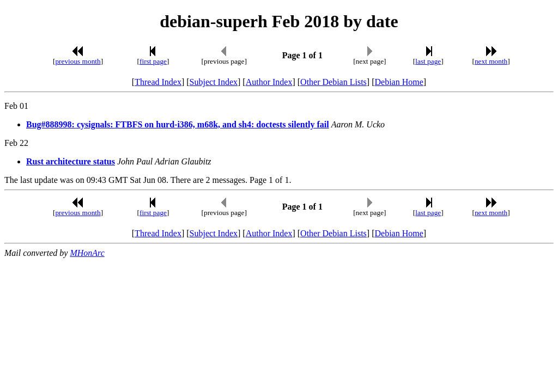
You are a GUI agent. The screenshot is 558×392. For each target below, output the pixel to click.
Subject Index (214, 82)
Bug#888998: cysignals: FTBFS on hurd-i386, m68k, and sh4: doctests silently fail (178, 124)
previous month (78, 61)
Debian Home (399, 82)
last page (428, 61)
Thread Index (158, 82)
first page (153, 61)
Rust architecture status (71, 161)
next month (491, 61)
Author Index (269, 82)
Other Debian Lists (333, 82)
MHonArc (87, 253)
